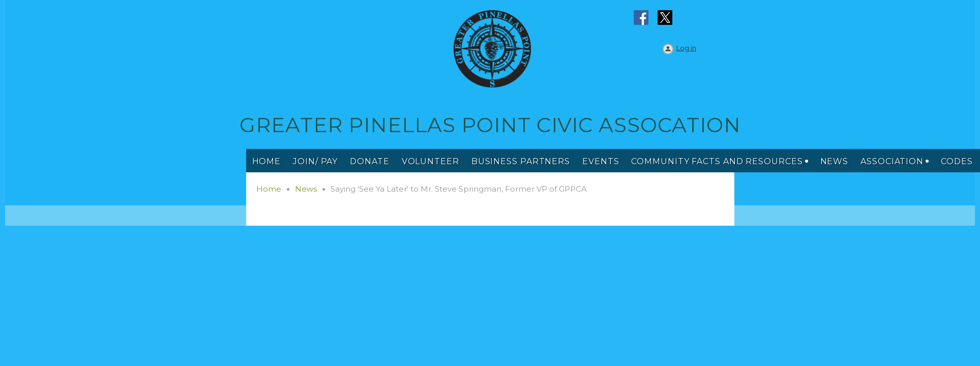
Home (269, 189)
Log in (686, 48)
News (306, 189)
